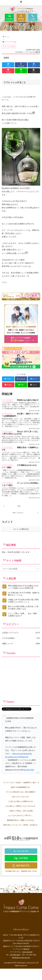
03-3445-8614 (15, 968)
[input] (21, 582)
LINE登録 (9, 19)
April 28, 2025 (29, 783)
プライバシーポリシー (21, 943)
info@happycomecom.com (21, 971)
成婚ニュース (21, 657)
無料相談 (21, 19)
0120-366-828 (21, 864)
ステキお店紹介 (21, 651)
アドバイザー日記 (9, 60)
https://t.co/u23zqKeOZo (22, 767)
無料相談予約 (21, 879)
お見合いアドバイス (21, 646)
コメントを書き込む (21, 543)
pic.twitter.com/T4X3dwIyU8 (17, 770)
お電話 (33, 19)
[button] (38, 582)
